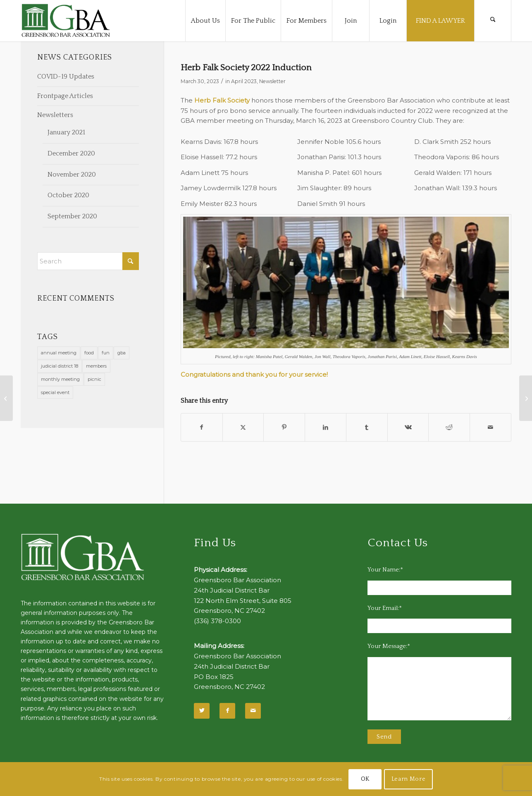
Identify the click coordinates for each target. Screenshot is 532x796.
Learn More (409, 779)
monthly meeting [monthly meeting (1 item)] (60, 379)
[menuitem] (205, 21)
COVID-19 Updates (66, 76)
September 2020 (72, 216)
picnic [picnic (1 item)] (94, 379)
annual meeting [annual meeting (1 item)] (59, 353)
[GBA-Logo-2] (66, 21)
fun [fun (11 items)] (106, 353)
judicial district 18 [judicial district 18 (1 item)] (60, 366)
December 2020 (71, 153)
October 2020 (68, 195)
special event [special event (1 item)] (55, 392)
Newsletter (272, 81)
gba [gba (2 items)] (122, 353)
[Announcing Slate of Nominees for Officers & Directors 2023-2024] (6, 398)
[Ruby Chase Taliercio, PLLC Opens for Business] (526, 398)
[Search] (493, 21)
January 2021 (66, 132)
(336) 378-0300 (217, 621)
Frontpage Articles (65, 96)
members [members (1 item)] (96, 366)
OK (365, 779)
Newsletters (55, 115)
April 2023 (244, 81)
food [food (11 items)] (89, 353)
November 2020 (72, 174)
